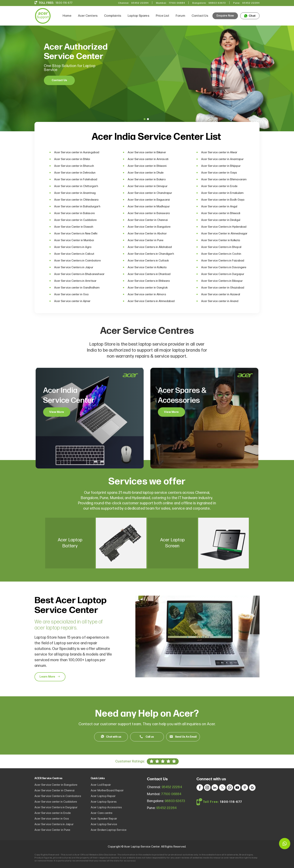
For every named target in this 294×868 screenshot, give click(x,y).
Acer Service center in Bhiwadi (221, 213)
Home (67, 16)
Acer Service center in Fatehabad (76, 179)
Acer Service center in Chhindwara (76, 200)
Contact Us (200, 16)
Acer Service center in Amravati (148, 159)
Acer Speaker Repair (104, 819)
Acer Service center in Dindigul (221, 220)
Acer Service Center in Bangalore (149, 227)
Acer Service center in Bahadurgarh (77, 207)
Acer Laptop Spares (104, 802)
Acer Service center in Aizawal (221, 294)
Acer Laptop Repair (103, 796)
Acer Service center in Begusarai (149, 200)
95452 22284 (140, 3)
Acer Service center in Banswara (149, 213)
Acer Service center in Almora (147, 294)
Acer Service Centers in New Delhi (76, 234)
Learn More (50, 677)
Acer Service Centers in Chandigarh (151, 254)
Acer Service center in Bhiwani (147, 166)
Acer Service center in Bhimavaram (224, 179)
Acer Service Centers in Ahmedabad (151, 301)
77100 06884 (177, 3)
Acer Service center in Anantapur (222, 159)
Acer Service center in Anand (220, 301)
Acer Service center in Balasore (74, 213)
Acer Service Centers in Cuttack (148, 261)
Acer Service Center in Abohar (147, 234)
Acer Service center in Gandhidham (77, 288)
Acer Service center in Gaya (219, 173)
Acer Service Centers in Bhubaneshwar (79, 274)
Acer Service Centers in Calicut (74, 254)
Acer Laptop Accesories (106, 807)
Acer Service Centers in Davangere (224, 267)
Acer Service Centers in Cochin (221, 254)
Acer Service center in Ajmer (72, 301)
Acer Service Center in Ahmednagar (224, 234)
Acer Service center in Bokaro (147, 179)
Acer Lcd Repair (101, 785)
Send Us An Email (186, 737)
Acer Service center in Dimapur (148, 186)
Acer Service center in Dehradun (75, 173)
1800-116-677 (64, 3)
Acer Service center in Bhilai (72, 159)
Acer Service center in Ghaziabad (223, 288)
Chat (250, 16)
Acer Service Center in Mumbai (74, 240)
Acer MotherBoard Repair (107, 791)
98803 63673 (217, 3)
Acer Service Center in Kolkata (221, 240)
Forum (180, 16)
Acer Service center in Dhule (146, 173)
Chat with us (114, 737)
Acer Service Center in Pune (145, 240)
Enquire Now (225, 16)
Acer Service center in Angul (219, 207)
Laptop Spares (138, 16)
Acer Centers (88, 16)
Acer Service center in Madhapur (149, 207)
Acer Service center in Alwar (219, 152)
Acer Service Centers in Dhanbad (149, 274)
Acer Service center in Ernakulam (222, 193)
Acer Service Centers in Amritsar (75, 281)
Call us (150, 737)
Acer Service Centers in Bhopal (221, 247)
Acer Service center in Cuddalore (75, 220)
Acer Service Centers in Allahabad (150, 247)
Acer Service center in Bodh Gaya (223, 200)
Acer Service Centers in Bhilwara (149, 281)
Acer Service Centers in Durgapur (223, 274)
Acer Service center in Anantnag (75, 193)
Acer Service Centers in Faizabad (223, 261)
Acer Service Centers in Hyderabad (224, 227)
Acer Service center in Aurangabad (77, 152)
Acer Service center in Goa (71, 294)
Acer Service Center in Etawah (74, 227)
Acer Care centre (102, 813)
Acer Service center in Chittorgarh (76, 186)
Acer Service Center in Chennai (148, 220)
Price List (162, 16)
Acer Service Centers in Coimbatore (77, 261)
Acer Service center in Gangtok (148, 288)
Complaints (113, 16)
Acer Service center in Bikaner (147, 152)
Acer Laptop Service (104, 824)
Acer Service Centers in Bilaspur (222, 281)
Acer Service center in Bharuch (74, 166)
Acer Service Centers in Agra (73, 247)
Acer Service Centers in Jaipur (74, 267)
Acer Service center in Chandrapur (150, 193)
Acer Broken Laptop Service (109, 830)
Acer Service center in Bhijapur (221, 166)
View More (57, 412)
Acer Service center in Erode (219, 186)
